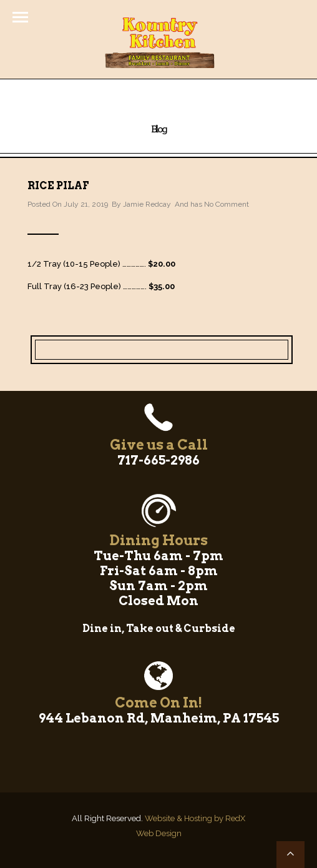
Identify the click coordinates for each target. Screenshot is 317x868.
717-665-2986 (158, 460)
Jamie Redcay (147, 204)
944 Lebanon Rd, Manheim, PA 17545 (159, 718)
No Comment (227, 204)
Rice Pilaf (58, 186)
